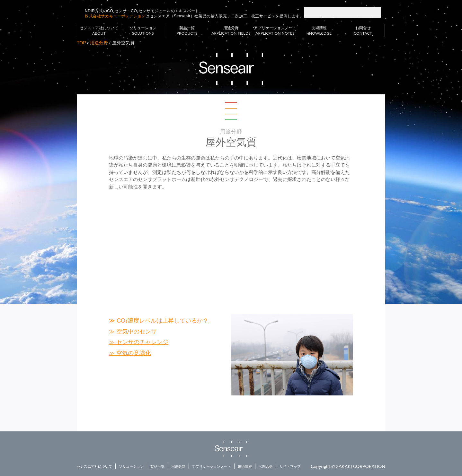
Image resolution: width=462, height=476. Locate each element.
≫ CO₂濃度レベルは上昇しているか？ (159, 321)
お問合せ (363, 31)
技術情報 (319, 31)
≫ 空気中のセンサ (133, 332)
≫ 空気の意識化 (130, 353)
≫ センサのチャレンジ (139, 342)
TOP (81, 43)
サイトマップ (290, 466)
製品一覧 (187, 31)
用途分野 (231, 31)
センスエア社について (99, 31)
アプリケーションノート (275, 31)
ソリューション (143, 31)
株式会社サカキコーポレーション (115, 16)
